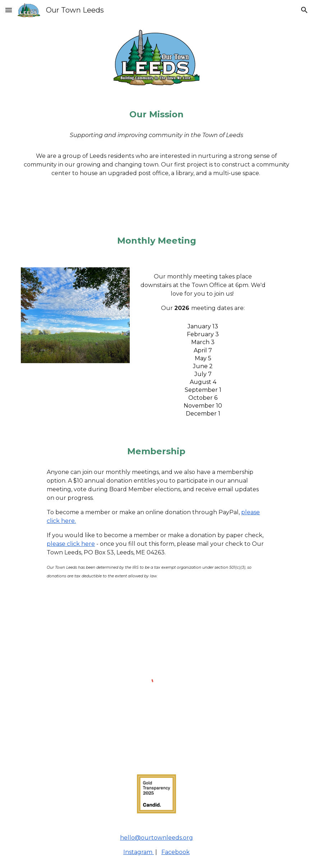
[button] (9, 10)
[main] (157, 114)
